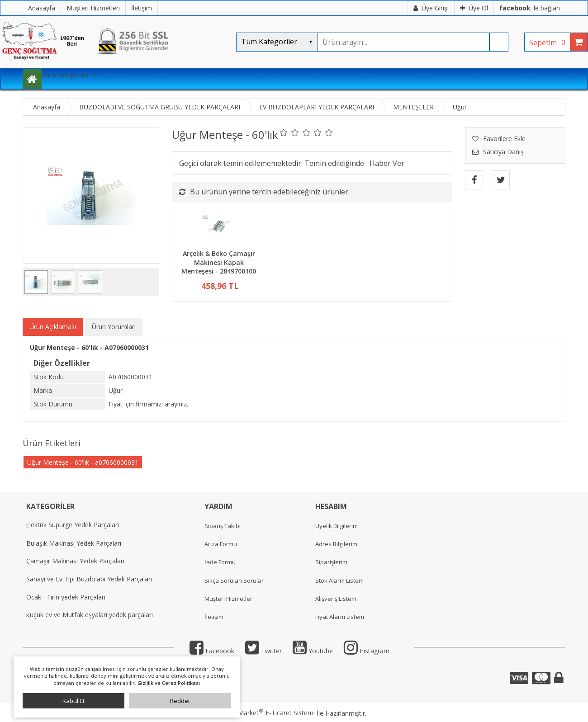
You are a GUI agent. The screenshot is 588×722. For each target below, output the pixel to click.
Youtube (313, 651)
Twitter (263, 651)
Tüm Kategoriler (65, 75)
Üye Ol (474, 8)
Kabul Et (73, 701)
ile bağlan (530, 8)
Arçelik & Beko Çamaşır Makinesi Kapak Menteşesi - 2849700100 (219, 262)
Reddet (180, 701)
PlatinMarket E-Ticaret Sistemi (268, 713)
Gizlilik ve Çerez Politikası (169, 683)
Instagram (367, 651)
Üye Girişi (431, 8)
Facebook (212, 651)
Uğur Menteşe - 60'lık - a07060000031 (83, 462)
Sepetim (550, 42)
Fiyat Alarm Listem (340, 617)
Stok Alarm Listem (339, 580)
